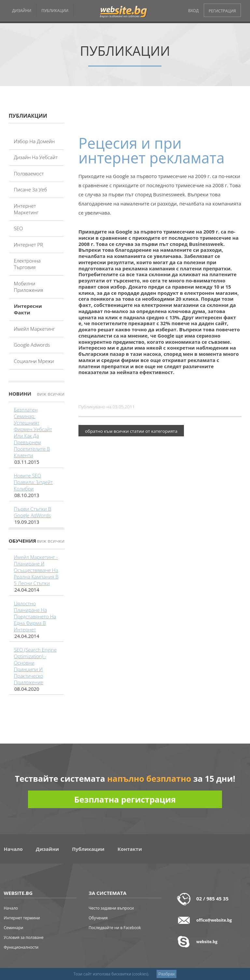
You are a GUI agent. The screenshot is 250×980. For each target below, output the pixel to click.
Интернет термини (22, 918)
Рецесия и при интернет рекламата (152, 150)
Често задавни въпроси (111, 908)
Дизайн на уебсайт (36, 157)
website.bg (207, 942)
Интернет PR (28, 245)
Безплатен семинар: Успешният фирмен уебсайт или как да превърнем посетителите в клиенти (33, 432)
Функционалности (21, 947)
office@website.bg (214, 920)
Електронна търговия (27, 264)
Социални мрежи (34, 361)
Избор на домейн (34, 141)
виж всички (51, 394)
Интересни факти (28, 309)
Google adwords (32, 345)
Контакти (130, 849)
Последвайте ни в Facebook (115, 928)
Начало (13, 849)
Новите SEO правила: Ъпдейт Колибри (33, 482)
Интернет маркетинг (26, 209)
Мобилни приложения (28, 287)
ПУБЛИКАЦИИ (55, 11)
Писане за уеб (30, 189)
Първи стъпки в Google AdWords (32, 512)
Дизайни (47, 849)
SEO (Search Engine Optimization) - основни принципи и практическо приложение (35, 666)
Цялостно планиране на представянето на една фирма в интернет (35, 616)
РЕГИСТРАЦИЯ (222, 11)
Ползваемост (29, 173)
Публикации (88, 849)
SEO (18, 228)
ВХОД (193, 11)
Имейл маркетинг (34, 329)
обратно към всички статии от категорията (131, 431)
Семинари (14, 928)
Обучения (98, 918)
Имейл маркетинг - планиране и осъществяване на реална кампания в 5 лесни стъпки (36, 570)
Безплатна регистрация (125, 799)
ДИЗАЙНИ (22, 11)
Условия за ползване (24, 937)
